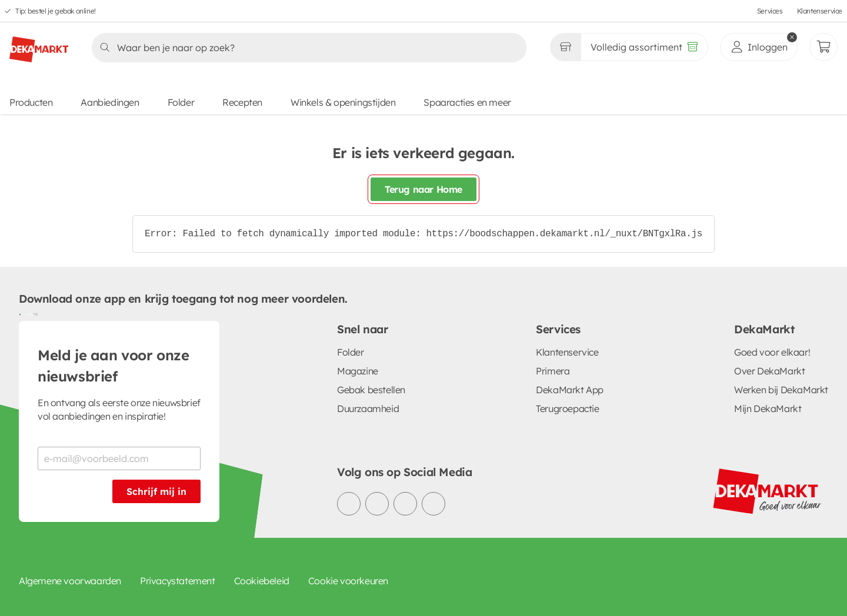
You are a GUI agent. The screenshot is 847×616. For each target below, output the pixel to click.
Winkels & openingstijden (343, 102)
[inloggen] (759, 47)
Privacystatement (178, 581)
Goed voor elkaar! (772, 352)
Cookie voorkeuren (348, 581)
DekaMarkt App (570, 390)
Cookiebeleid (262, 581)
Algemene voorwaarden (70, 581)
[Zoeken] (306, 48)
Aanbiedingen (110, 102)
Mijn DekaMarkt (768, 409)
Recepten (242, 102)
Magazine (358, 371)
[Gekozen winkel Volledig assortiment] (565, 47)
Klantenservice (820, 11)
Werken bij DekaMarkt (781, 390)
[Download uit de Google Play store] (24, 314)
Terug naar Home (423, 189)
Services (770, 11)
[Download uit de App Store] (33, 314)
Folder (181, 102)
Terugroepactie (567, 409)
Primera (553, 371)
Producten (31, 102)
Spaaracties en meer (467, 102)
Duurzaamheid (368, 409)
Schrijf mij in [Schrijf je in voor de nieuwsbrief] (156, 491)
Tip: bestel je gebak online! (56, 11)
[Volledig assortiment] (644, 47)
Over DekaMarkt (769, 371)
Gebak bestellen (371, 390)
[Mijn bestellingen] (823, 47)
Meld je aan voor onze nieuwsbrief (114, 366)
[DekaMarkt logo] (39, 45)
